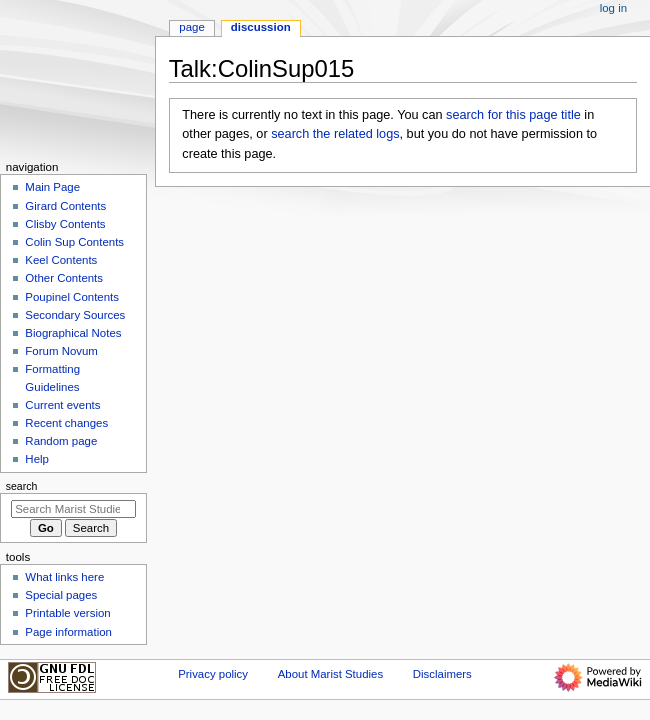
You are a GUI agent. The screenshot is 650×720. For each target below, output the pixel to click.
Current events (62, 405)
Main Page (52, 187)
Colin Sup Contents (74, 242)
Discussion (261, 27)
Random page (61, 441)
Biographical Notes (73, 333)
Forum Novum (61, 351)
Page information (68, 632)
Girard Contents (65, 206)
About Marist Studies (330, 674)
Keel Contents (61, 260)
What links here (64, 577)
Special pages (61, 595)
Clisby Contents (65, 224)
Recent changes (66, 423)
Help (37, 459)
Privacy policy (213, 674)
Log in (613, 8)
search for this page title (513, 115)
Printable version (67, 613)
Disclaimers (442, 674)
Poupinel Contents (72, 297)
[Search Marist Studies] (73, 509)
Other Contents (64, 278)
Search (22, 486)
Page (191, 27)
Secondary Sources (75, 315)
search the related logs (335, 134)
